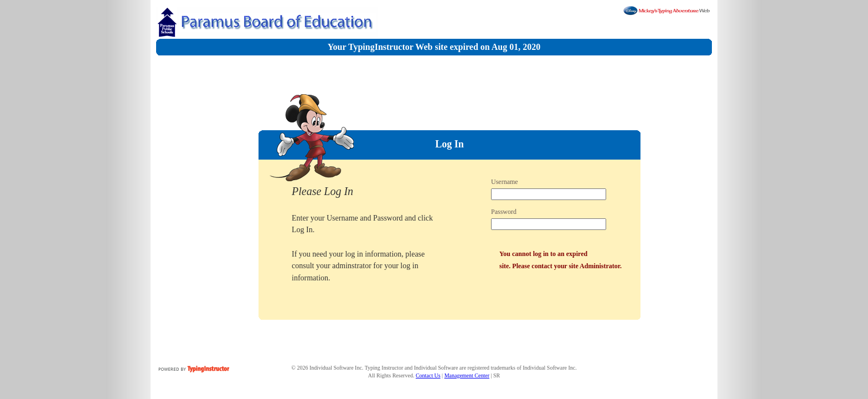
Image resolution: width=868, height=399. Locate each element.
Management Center (467, 375)
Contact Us (428, 375)
